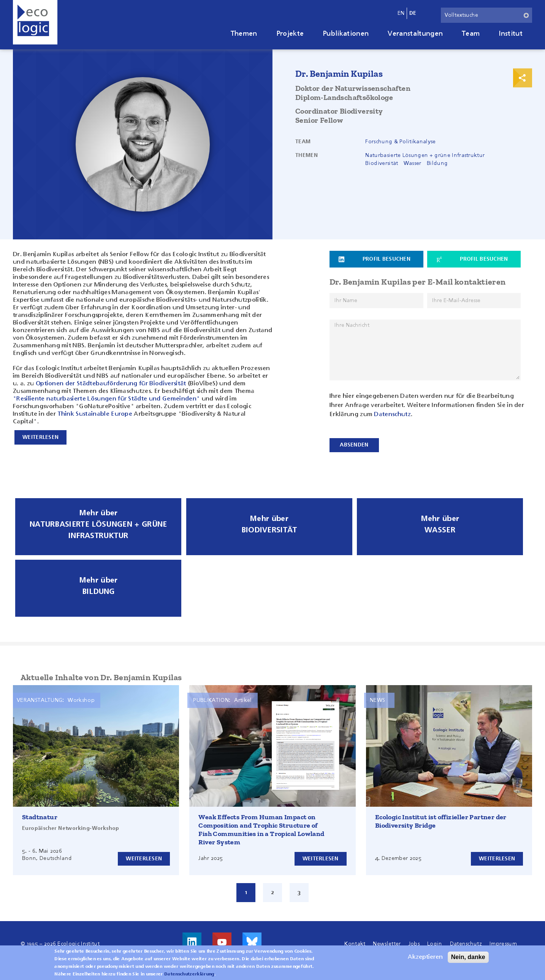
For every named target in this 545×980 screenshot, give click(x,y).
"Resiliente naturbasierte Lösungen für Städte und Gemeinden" (106, 399)
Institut (511, 34)
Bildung (437, 163)
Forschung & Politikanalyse (400, 142)
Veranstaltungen (415, 34)
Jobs (414, 942)
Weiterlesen (143, 857)
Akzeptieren (425, 957)
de (413, 13)
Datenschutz (392, 414)
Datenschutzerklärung (189, 974)
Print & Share (523, 78)
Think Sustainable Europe (95, 414)
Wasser (413, 163)
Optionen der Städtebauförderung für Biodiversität (111, 384)
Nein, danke (468, 957)
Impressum (503, 942)
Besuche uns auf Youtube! (222, 940)
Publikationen (346, 34)
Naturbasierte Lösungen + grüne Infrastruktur (425, 155)
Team (471, 34)
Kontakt (355, 942)
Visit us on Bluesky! (252, 940)
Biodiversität (382, 163)
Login (435, 942)
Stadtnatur (40, 815)
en (401, 13)
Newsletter (387, 942)
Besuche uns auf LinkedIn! (192, 940)
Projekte (290, 34)
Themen (244, 34)
